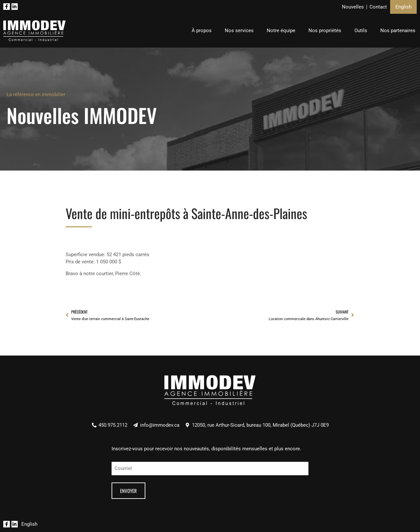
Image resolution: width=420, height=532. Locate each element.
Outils (361, 31)
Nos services (239, 31)
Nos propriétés (325, 31)
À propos (202, 31)
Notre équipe (281, 31)
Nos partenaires (398, 31)
